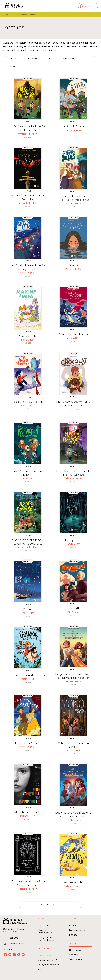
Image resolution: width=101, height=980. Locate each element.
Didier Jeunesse (20, 15)
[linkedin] (23, 955)
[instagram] (14, 955)
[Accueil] (14, 6)
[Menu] (88, 6)
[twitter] (19, 955)
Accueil (8, 15)
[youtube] (10, 955)
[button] (16, 59)
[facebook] (5, 955)
